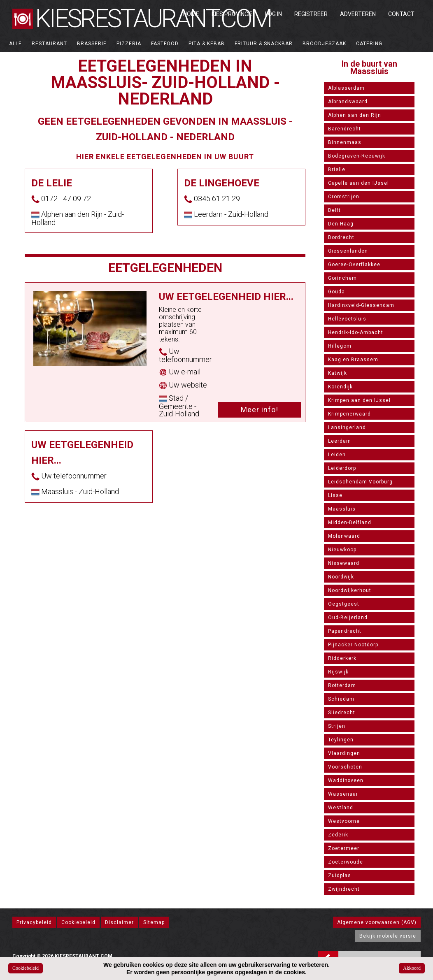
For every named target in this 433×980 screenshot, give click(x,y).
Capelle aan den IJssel (359, 183)
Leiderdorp (342, 468)
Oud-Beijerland (348, 618)
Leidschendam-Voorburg (360, 482)
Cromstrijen (344, 197)
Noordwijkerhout (350, 590)
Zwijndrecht (344, 889)
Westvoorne (344, 821)
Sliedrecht (342, 713)
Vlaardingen (344, 753)
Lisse (335, 495)
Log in (274, 14)
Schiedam (341, 699)
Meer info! (260, 410)
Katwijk (338, 373)
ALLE (15, 44)
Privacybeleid (34, 922)
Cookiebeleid (78, 922)
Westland (341, 808)
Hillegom (340, 346)
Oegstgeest (344, 604)
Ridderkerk (342, 658)
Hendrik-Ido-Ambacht (356, 332)
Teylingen (341, 740)
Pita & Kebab (207, 44)
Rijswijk (338, 672)
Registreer (311, 14)
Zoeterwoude (346, 862)
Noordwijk (341, 577)
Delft (334, 210)
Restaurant (49, 44)
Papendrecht (345, 631)
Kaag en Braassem (353, 360)
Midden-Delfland (350, 523)
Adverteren (358, 14)
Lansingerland (347, 427)
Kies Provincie (232, 14)
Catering (369, 44)
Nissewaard (344, 563)
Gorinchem (342, 278)
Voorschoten (345, 767)
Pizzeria (129, 44)
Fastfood (165, 44)
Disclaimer (119, 922)
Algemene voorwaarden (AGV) (377, 922)
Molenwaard (344, 536)
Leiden (337, 455)
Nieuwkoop (342, 550)
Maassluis (342, 509)
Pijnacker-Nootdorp (353, 645)
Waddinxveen (346, 780)
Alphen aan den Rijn (355, 115)
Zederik (338, 835)
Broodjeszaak (324, 44)
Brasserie (92, 44)
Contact (401, 14)
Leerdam (340, 441)
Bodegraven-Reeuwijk (357, 156)
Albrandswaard (348, 102)
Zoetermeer (344, 848)
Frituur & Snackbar (264, 44)
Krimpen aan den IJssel (359, 400)
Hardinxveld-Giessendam (361, 305)
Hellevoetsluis (347, 319)
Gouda (336, 292)
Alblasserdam (346, 88)
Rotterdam (342, 685)
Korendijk (340, 387)
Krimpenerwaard (349, 414)
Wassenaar (343, 794)
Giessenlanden (348, 251)
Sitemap (154, 922)
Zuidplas (340, 875)
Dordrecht (341, 237)
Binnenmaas (345, 142)
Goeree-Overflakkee (354, 265)
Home (191, 14)
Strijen (337, 726)
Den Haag (341, 224)
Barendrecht (345, 129)
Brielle (337, 170)
